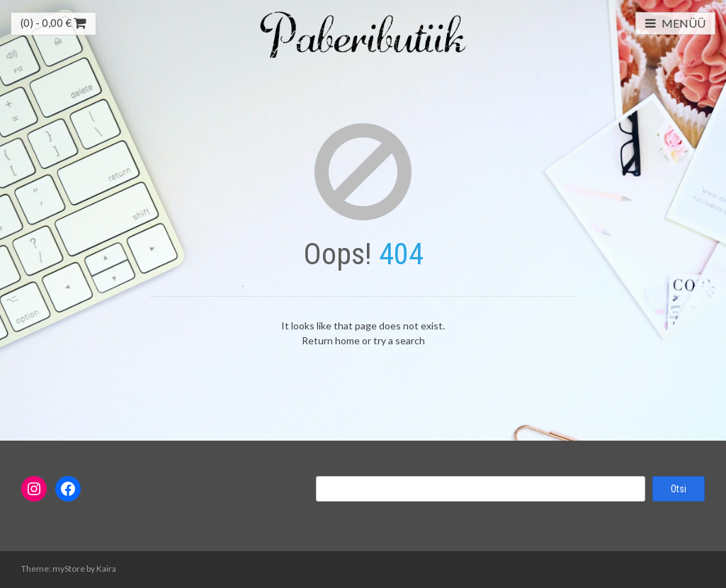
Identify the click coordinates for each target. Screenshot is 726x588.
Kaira (106, 569)
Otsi (679, 489)
